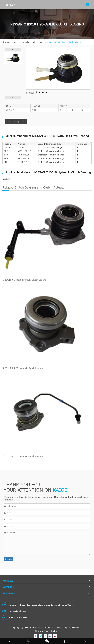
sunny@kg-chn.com (15, 611)
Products (16, 42)
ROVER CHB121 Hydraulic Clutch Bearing (23, 456)
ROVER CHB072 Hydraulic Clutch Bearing (23, 368)
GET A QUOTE (16, 121)
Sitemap (39, 631)
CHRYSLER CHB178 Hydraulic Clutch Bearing (24, 280)
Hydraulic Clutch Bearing (32, 42)
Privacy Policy (50, 631)
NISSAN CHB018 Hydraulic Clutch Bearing (62, 42)
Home (8, 42)
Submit (8, 559)
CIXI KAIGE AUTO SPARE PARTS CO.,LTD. (43, 628)
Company (8, 587)
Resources (9, 593)
